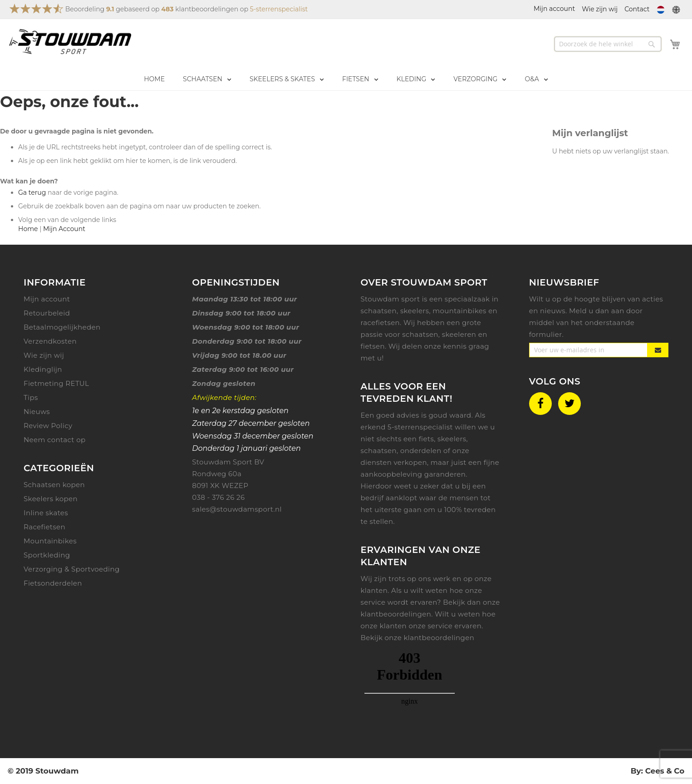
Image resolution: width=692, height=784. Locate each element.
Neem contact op (55, 440)
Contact (637, 9)
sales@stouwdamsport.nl (237, 509)
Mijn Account (64, 229)
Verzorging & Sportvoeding (72, 569)
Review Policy (48, 426)
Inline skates (46, 513)
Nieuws (37, 412)
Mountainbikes (50, 541)
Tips (31, 397)
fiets (427, 439)
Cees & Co (665, 771)
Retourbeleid (47, 313)
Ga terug (32, 192)
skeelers (452, 439)
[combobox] (608, 44)
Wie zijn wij (600, 9)
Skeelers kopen (51, 499)
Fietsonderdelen (53, 583)
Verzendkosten (50, 341)
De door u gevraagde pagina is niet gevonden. (77, 131)
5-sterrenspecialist (279, 9)
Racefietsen (44, 527)
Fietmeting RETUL (56, 383)
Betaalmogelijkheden (62, 327)
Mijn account (47, 299)
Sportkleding (47, 555)
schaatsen (379, 451)
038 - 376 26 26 (218, 497)
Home (28, 229)
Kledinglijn (43, 369)
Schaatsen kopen (54, 485)
